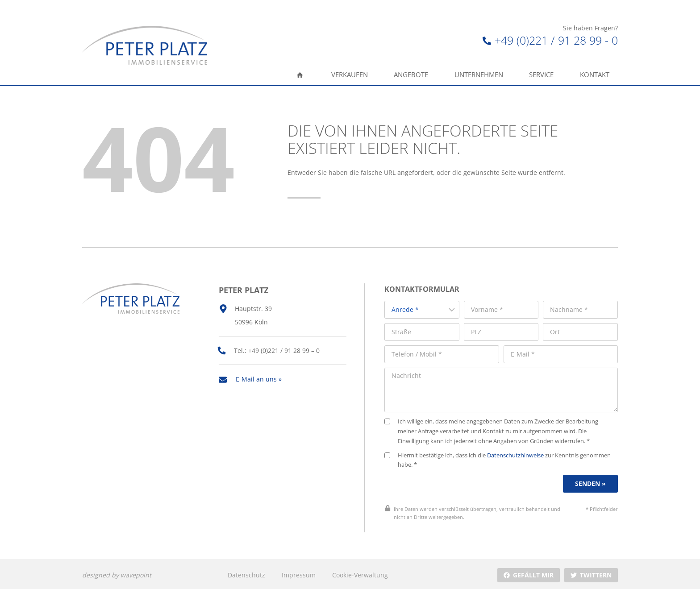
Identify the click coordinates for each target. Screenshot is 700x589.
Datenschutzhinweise (518, 453)
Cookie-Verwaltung (360, 573)
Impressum (299, 573)
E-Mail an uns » (259, 377)
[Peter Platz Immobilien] (145, 45)
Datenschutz (246, 573)
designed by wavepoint (117, 573)
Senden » (591, 482)
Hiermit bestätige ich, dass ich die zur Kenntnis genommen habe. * (500, 458)
